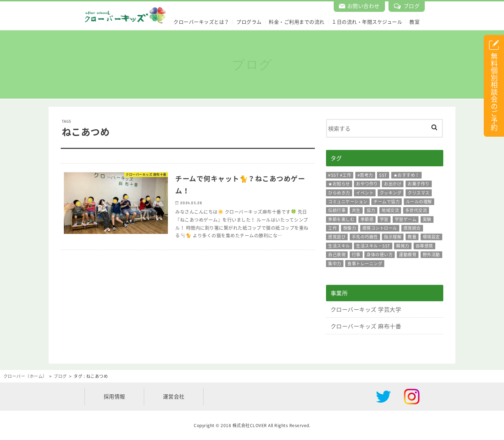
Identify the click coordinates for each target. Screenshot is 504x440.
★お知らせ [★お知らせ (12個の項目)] (339, 184)
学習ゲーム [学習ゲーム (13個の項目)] (406, 219)
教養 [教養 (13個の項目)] (412, 237)
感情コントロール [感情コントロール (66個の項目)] (380, 228)
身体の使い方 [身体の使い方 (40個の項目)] (380, 255)
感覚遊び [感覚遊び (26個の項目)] (337, 237)
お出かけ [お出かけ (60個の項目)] (393, 184)
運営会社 (174, 396)
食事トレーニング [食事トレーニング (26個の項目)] (365, 264)
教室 (414, 22)
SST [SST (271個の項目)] (383, 175)
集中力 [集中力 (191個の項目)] (335, 264)
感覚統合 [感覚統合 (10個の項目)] (412, 228)
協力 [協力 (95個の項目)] (371, 210)
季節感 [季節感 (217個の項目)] (367, 219)
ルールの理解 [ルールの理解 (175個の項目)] (419, 202)
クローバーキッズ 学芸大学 (366, 309)
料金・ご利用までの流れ (297, 22)
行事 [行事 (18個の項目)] (356, 255)
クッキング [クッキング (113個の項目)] (391, 193)
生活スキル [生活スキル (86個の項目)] (339, 246)
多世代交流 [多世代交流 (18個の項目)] (416, 210)
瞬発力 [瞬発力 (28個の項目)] (403, 246)
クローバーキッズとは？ (201, 22)
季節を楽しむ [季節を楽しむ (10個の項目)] (341, 219)
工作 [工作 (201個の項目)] (332, 228)
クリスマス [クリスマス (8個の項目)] (419, 193)
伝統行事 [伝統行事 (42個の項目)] (337, 210)
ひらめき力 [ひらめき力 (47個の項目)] (339, 193)
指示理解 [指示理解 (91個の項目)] (393, 237)
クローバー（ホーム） (25, 376)
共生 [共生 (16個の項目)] (356, 210)
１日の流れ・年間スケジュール (367, 22)
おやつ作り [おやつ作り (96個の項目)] (367, 184)
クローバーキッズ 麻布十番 (366, 326)
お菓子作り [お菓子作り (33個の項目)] (419, 184)
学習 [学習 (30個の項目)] (384, 219)
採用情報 (114, 396)
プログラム (249, 22)
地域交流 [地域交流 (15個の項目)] (390, 210)
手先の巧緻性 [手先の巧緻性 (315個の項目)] (365, 237)
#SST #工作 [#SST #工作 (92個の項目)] (340, 175)
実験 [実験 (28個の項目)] (427, 219)
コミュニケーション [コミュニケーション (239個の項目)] (348, 202)
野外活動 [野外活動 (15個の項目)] (431, 255)
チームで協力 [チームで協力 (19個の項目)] (387, 202)
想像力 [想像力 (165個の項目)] (350, 228)
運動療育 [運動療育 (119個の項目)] (408, 255)
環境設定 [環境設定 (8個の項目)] (431, 237)
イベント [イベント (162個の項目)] (365, 193)
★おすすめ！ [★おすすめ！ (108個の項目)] (406, 175)
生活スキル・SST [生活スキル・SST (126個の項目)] (373, 246)
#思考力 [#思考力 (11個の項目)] (365, 175)
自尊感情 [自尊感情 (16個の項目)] (424, 246)
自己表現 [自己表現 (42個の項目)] (337, 255)
